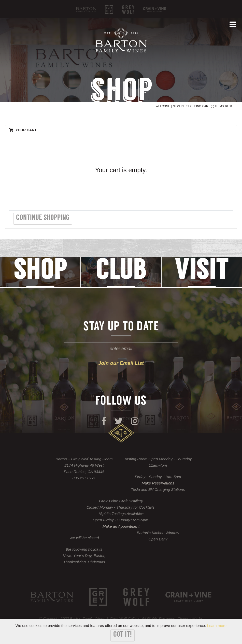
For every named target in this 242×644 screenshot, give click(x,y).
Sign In (178, 106)
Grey (109, 10)
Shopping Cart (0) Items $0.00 (209, 106)
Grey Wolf (128, 10)
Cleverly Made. (190, 618)
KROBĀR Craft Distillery (154, 10)
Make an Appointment (121, 526)
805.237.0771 (84, 478)
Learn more (217, 626)
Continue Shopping (43, 218)
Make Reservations (158, 483)
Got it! (123, 635)
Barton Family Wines (86, 10)
